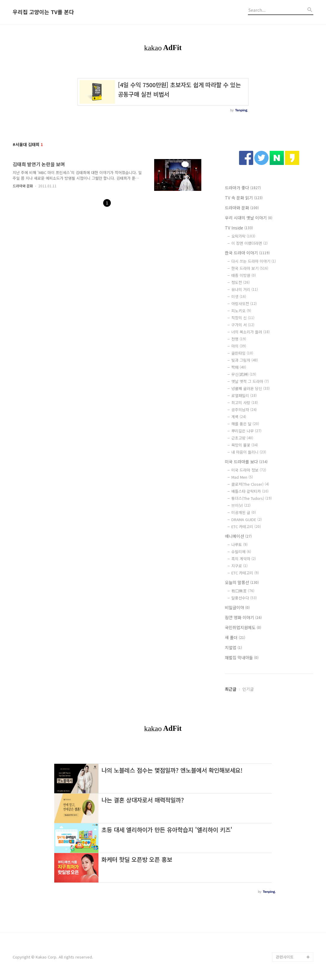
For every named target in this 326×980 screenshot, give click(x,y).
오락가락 (243, 236)
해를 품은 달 (245, 424)
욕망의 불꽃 (245, 445)
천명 (239, 339)
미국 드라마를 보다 (246, 462)
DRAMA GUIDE (247, 519)
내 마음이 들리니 (249, 452)
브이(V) (241, 505)
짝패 (239, 367)
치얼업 (233, 647)
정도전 (241, 282)
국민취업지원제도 (243, 627)
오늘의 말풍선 (242, 582)
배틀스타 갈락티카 (250, 491)
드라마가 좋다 (243, 188)
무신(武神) (244, 374)
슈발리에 (241, 552)
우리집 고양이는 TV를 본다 (43, 12)
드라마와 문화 (23, 186)
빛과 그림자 (245, 360)
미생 (239, 296)
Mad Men (242, 477)
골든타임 (242, 353)
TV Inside (239, 228)
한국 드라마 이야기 (247, 253)
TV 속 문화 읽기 (244, 198)
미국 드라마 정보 (249, 470)
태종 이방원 (244, 275)
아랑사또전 (244, 304)
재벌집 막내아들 (242, 657)
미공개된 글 (244, 512)
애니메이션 (238, 536)
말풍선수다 (244, 598)
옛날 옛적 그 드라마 (250, 381)
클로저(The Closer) (250, 484)
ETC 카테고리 (246, 527)
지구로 (239, 566)
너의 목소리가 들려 (251, 332)
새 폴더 (235, 637)
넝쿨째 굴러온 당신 (251, 388)
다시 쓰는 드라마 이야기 (254, 261)
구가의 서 (243, 325)
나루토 (239, 544)
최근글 (231, 689)
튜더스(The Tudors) (252, 498)
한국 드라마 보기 (250, 268)
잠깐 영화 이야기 (243, 617)
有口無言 (243, 591)
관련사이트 (285, 957)
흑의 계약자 (244, 559)
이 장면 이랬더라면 (250, 243)
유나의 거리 (245, 289)
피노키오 (241, 311)
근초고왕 (242, 438)
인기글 (248, 689)
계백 (239, 417)
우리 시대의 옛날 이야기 (249, 218)
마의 (239, 346)
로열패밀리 (244, 395)
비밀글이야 (237, 607)
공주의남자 (244, 410)
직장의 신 (243, 318)
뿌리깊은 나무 (246, 431)
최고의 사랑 (245, 403)
